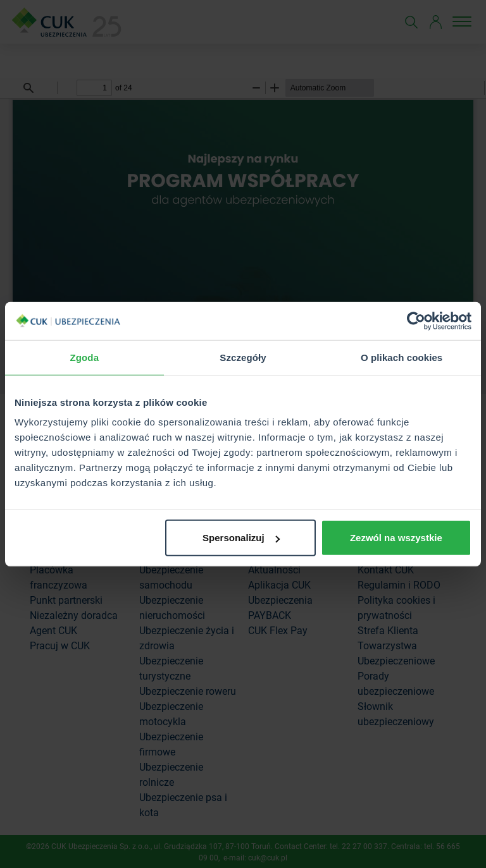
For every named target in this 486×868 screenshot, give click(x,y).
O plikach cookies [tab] (402, 357)
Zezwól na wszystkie (396, 538)
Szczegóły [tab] (243, 357)
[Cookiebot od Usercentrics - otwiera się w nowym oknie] (416, 321)
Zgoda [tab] (85, 357)
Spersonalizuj (241, 538)
